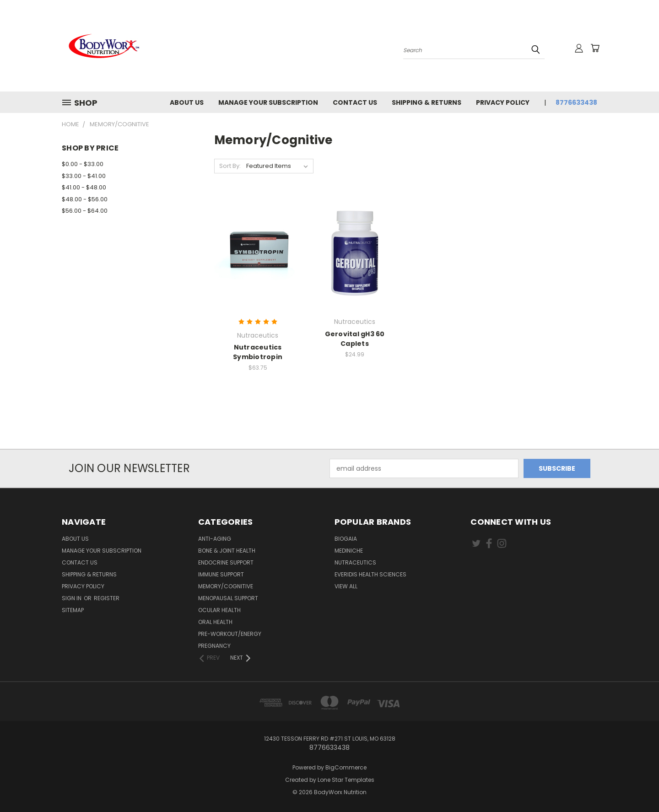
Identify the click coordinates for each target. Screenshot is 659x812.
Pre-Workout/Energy (230, 634)
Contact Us (355, 102)
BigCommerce (346, 767)
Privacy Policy (503, 102)
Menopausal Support (228, 598)
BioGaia (346, 539)
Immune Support (221, 574)
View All (346, 586)
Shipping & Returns (427, 102)
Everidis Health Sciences (370, 574)
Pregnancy (214, 646)
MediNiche (349, 551)
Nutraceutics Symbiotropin (258, 352)
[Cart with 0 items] (595, 48)
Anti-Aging (215, 539)
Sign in (72, 598)
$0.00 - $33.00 (83, 164)
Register (107, 598)
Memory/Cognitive (226, 586)
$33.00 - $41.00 (84, 176)
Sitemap (73, 610)
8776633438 (576, 102)
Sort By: (230, 166)
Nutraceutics (355, 562)
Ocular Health (219, 610)
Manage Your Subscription (268, 102)
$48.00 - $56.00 (85, 199)
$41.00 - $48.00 (84, 187)
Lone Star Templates (346, 780)
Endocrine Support (226, 562)
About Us (187, 102)
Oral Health (215, 622)
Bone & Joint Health (227, 551)
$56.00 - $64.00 (85, 211)
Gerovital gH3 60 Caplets (355, 339)
